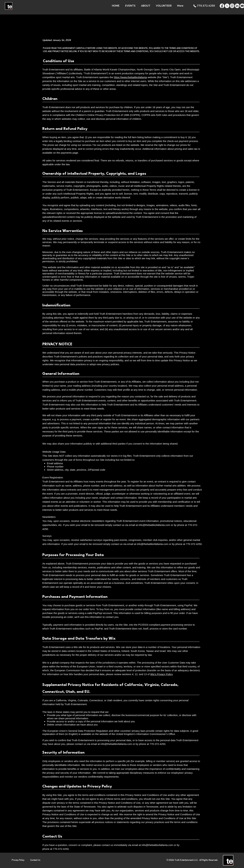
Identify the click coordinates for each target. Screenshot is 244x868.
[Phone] (195, 6)
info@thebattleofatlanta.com (154, 525)
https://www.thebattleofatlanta (130, 77)
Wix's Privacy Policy (161, 674)
